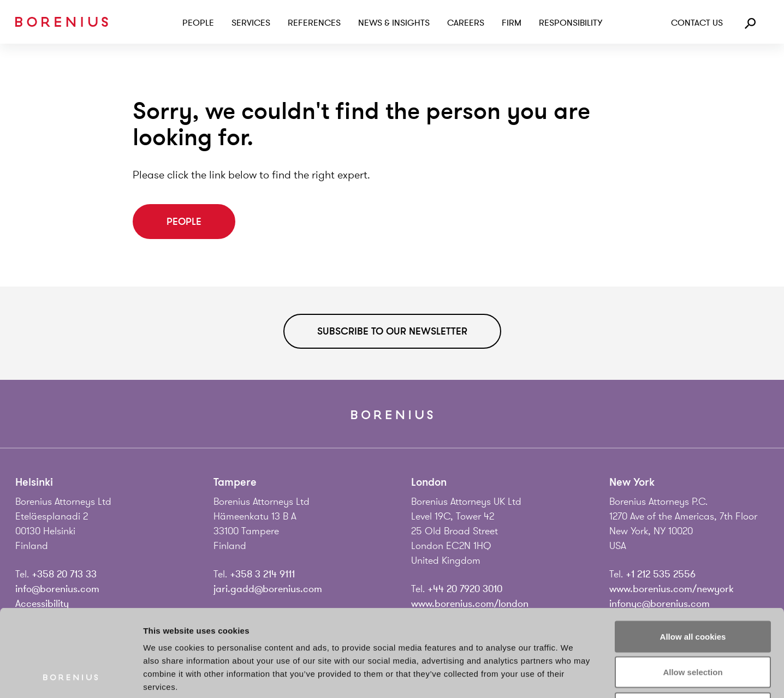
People (198, 23)
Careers (466, 23)
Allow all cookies (693, 555)
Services (251, 23)
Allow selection (693, 591)
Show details (573, 676)
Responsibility (571, 23)
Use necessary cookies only (693, 626)
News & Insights (394, 23)
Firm (512, 23)
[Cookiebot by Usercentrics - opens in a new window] (71, 677)
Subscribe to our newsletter (392, 331)
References (314, 23)
